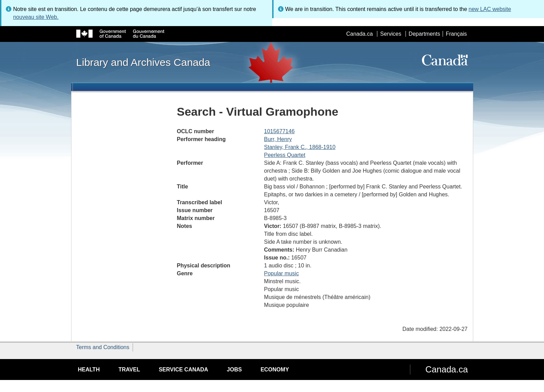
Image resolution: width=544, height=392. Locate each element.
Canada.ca (359, 34)
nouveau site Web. (36, 17)
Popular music (281, 273)
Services (391, 34)
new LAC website (490, 9)
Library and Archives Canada (143, 62)
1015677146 (279, 131)
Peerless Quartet (285, 155)
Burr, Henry (278, 139)
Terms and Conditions (103, 347)
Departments (424, 34)
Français (456, 34)
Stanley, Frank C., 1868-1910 (300, 147)
